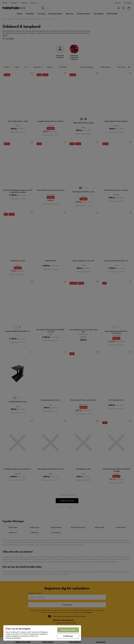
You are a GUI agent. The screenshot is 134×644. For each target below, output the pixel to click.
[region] (42, 633)
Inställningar (68, 636)
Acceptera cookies (68, 630)
